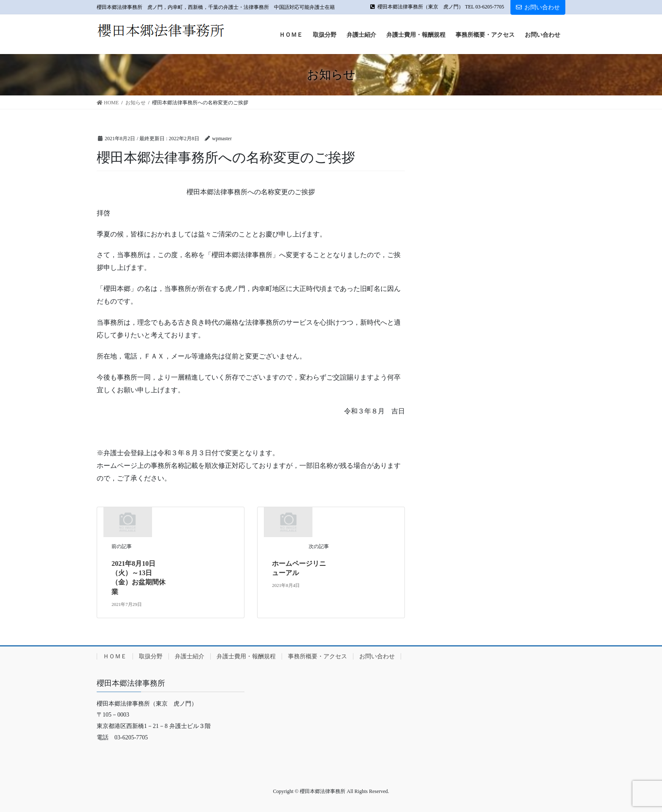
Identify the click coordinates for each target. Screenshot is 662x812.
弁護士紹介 (190, 656)
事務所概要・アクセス (317, 656)
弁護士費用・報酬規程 (246, 656)
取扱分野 (151, 656)
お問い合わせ (538, 7)
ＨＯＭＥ (115, 656)
